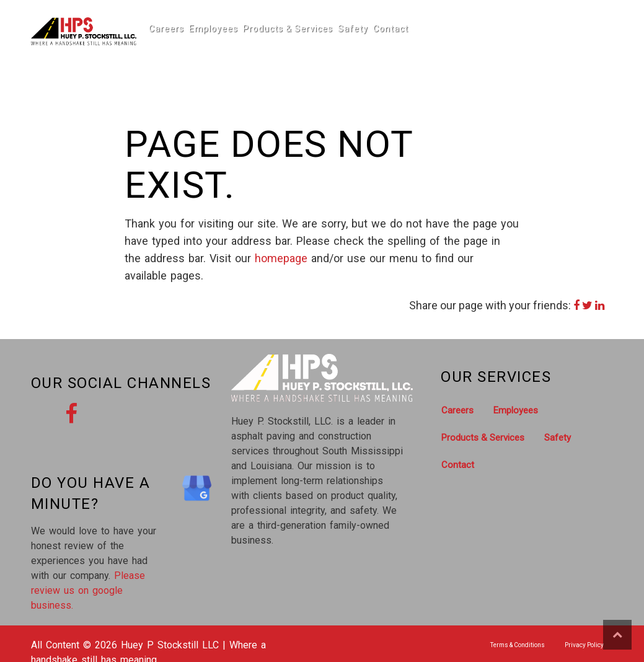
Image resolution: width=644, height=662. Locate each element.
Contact (376, 28)
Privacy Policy (584, 645)
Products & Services (279, 28)
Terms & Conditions (518, 645)
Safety (340, 28)
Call (598, 34)
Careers (165, 28)
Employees (209, 28)
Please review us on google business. (88, 590)
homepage (281, 258)
